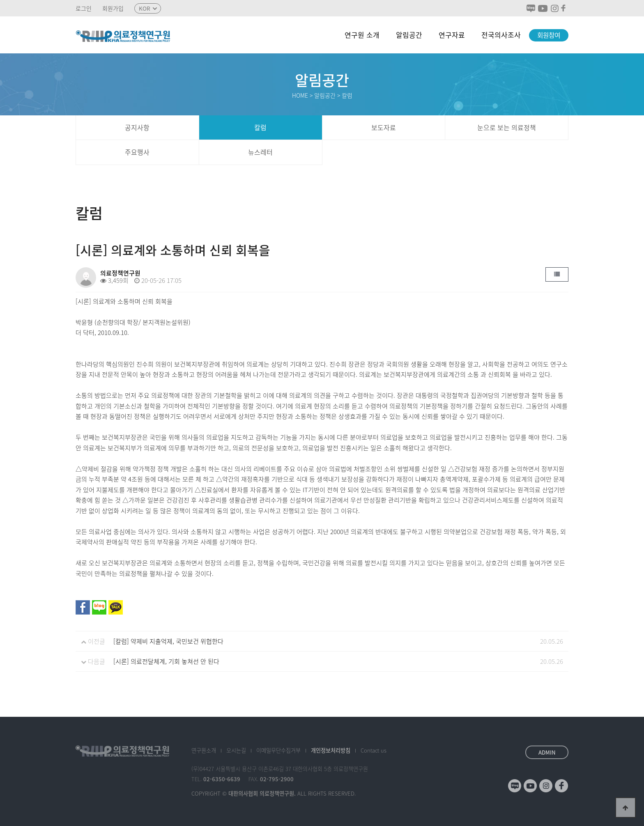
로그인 (84, 8)
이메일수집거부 (278, 750)
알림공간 (409, 35)
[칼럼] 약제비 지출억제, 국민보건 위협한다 (168, 641)
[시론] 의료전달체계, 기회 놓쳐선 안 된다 (166, 661)
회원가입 (113, 8)
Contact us (374, 750)
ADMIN (547, 752)
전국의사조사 (501, 35)
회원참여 (549, 35)
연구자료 (452, 35)
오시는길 (236, 750)
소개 (204, 750)
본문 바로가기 (0, 0)
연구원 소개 (362, 35)
